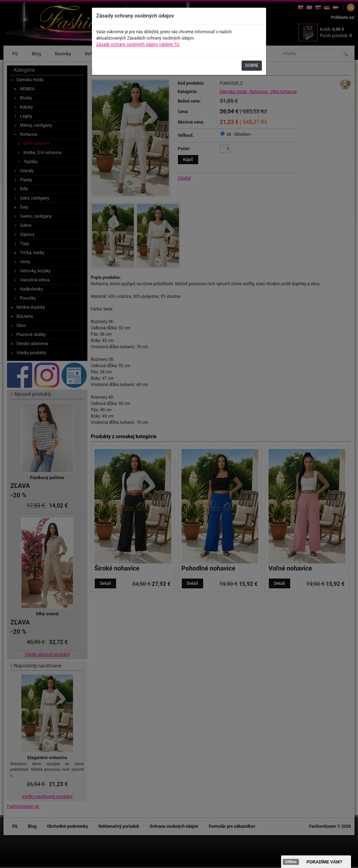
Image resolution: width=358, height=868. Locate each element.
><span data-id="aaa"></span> (316, 862)
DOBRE (252, 65)
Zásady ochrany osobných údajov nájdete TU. (138, 44)
